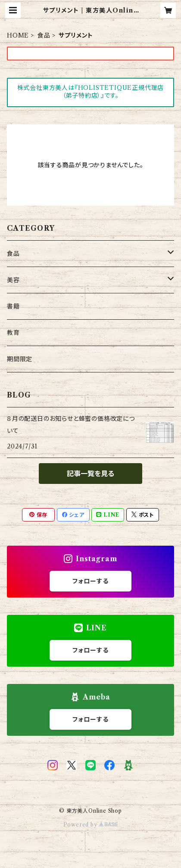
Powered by (91, 825)
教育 (13, 333)
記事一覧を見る (90, 474)
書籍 (13, 306)
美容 (13, 280)
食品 (44, 35)
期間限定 (20, 359)
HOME (18, 35)
